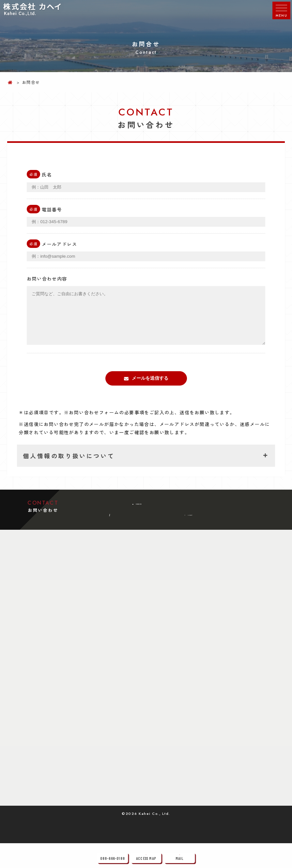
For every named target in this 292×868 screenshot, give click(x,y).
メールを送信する (150, 388)
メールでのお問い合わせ (193, 538)
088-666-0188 (143, 516)
